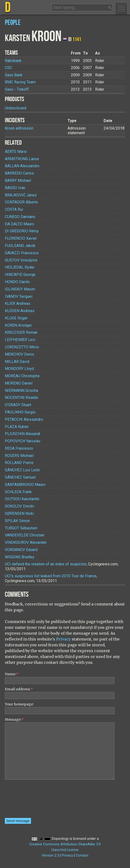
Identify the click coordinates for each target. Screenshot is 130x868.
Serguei (19, 296)
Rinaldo (22, 398)
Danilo (17, 282)
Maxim (20, 289)
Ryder (20, 267)
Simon (17, 521)
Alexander (26, 542)
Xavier (21, 238)
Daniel (19, 383)
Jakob (20, 246)
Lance (22, 159)
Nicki (19, 513)
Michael (18, 180)
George (20, 275)
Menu (121, 8)
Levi (20, 340)
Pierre (19, 463)
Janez (21, 195)
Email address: (19, 689)
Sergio (20, 412)
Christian (25, 535)
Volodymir (21, 260)
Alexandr (23, 434)
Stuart (18, 405)
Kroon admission (19, 128)
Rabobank (13, 61)
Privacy (63, 639)
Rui (14, 209)
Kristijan (18, 325)
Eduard (21, 550)
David (17, 362)
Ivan (15, 188)
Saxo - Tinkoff (17, 89)
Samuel (20, 477)
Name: (12, 674)
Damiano (20, 217)
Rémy (22, 231)
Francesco (22, 253)
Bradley (20, 557)
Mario (16, 152)
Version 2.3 (50, 855)
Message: (14, 719)
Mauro (19, 224)
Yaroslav (23, 441)
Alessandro (22, 166)
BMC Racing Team (20, 82)
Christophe (22, 376)
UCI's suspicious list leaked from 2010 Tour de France (51, 576)
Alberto (21, 202)
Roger (16, 318)
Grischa (21, 390)
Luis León (22, 470)
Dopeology (60, 839)
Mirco (22, 347)
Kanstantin (22, 499)
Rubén (17, 427)
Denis (19, 354)
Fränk (18, 492)
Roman (21, 332)
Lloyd (19, 369)
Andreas (18, 303)
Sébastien (21, 528)
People (13, 23)
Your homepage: (19, 704)
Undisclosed (15, 108)
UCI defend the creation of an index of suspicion (46, 564)
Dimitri (19, 506)
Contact (82, 855)
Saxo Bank (14, 75)
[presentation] (25, 800)
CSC (8, 68)
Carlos (19, 173)
